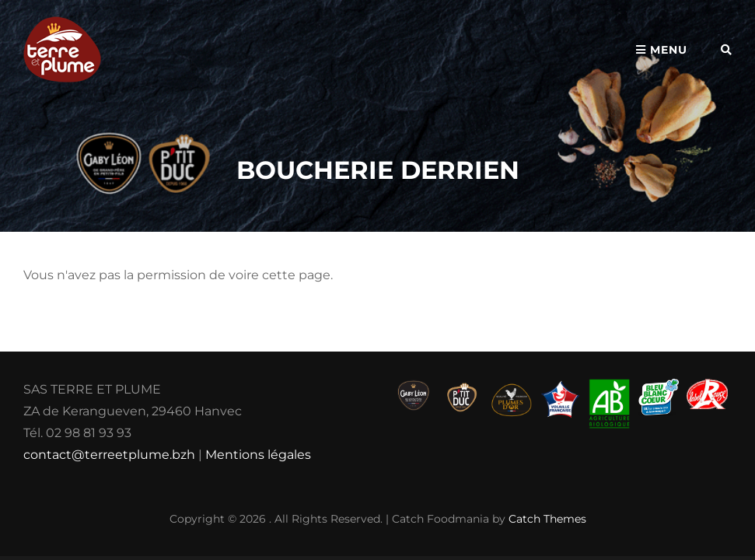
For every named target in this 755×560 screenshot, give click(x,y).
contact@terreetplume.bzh (109, 455)
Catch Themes (547, 519)
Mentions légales (258, 455)
